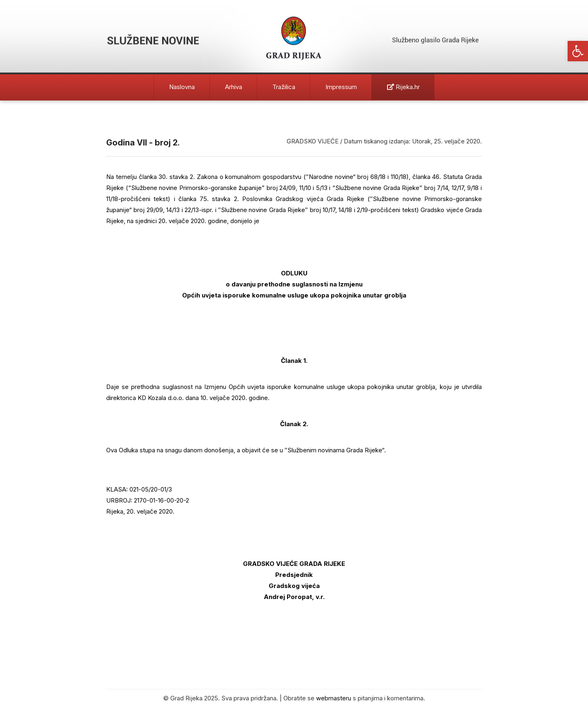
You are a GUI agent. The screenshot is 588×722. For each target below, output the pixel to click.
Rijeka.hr (403, 87)
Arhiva (234, 87)
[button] (578, 51)
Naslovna (182, 87)
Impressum (341, 87)
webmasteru (334, 698)
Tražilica (284, 87)
